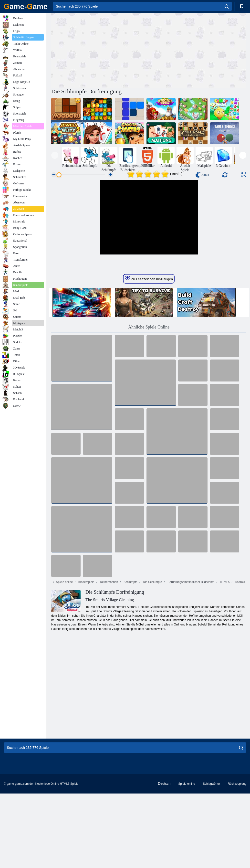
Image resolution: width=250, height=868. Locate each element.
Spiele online (64, 656)
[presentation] (55, 155)
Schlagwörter (211, 858)
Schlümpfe (130, 656)
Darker (202, 175)
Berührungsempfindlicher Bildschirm (191, 656)
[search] (227, 6)
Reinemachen (109, 656)
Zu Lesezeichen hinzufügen (149, 353)
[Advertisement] (100, 50)
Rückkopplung (237, 858)
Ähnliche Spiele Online (149, 402)
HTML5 (224, 656)
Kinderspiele (86, 656)
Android (240, 656)
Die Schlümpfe (152, 656)
